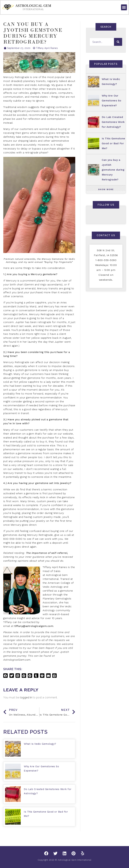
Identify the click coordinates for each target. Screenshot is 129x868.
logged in (26, 697)
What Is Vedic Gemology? (40, 744)
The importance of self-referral (47, 553)
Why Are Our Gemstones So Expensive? (112, 101)
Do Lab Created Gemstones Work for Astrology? (113, 122)
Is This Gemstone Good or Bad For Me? (113, 143)
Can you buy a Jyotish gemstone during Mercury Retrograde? (113, 170)
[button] (124, 7)
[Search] (118, 42)
